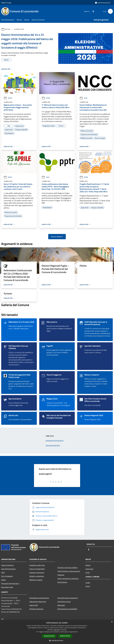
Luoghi (88, 583)
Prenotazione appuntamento (39, 598)
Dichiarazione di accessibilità (67, 609)
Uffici (3, 573)
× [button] (112, 622)
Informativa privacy (64, 602)
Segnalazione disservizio (38, 602)
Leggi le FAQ (34, 605)
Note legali (61, 605)
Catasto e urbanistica (37, 576)
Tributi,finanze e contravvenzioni (69, 571)
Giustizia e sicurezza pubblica (67, 568)
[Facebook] (92, 11)
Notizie (8, 29)
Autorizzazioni (62, 582)
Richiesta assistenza (36, 609)
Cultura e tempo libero (37, 569)
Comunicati (89, 569)
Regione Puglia (6, 3)
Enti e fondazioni (7, 576)
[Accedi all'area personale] (103, 3)
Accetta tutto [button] (49, 636)
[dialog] (57, 632)
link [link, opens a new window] (76, 632)
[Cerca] (110, 11)
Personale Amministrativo (10, 583)
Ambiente (61, 575)
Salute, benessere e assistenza (68, 579)
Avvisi (83, 98)
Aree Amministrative (8, 569)
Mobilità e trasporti (36, 580)
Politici (4, 580)
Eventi (88, 586)
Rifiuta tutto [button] (65, 636)
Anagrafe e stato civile (37, 565)
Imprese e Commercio (37, 573)
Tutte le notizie (57, 237)
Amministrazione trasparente (68, 598)
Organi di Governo (7, 565)
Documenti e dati (7, 587)
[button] (57, 641)
